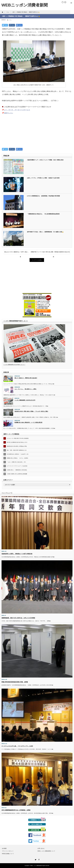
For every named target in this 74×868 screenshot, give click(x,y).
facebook (65, 2)
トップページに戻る (37, 260)
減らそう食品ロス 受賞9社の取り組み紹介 (26, 378)
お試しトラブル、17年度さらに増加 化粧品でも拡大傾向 (43, 178)
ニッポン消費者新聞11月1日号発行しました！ (14, 365)
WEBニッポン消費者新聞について (46, 851)
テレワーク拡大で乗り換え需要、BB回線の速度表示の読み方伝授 (53, 253)
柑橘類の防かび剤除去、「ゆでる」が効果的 (17, 458)
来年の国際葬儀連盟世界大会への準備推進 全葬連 (16, 810)
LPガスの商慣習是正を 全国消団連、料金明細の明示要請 (43, 196)
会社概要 (4, 848)
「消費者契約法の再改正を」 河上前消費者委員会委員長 (43, 214)
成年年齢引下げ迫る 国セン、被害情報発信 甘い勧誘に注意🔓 (45, 232)
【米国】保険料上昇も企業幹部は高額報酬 (17, 474)
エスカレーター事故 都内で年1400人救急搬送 (18, 438)
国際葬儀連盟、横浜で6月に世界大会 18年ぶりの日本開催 (18, 618)
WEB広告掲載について (8, 854)
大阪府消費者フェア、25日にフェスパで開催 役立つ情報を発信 (45, 160)
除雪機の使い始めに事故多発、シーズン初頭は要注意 (28, 422)
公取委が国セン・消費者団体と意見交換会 (17, 470)
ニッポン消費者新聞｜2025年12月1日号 (25, 400)
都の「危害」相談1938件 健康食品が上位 (17, 450)
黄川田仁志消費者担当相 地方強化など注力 (17, 442)
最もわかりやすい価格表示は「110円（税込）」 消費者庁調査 (20, 253)
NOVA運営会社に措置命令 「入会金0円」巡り (18, 454)
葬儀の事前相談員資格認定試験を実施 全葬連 (15, 682)
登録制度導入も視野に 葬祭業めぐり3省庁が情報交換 (17, 554)
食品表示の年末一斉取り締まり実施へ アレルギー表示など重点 (31, 411)
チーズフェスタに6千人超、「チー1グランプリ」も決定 (17, 746)
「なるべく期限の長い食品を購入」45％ (16, 462)
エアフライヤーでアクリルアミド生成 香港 (17, 466)
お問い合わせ (41, 848)
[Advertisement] (37, 132)
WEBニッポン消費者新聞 (36, 866)
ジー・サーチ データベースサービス (17, 110)
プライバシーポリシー (8, 851)
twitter (63, 2)
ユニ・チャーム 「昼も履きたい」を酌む (26, 389)
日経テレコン (8, 113)
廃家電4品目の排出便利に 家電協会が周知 (17, 446)
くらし (10, 20)
